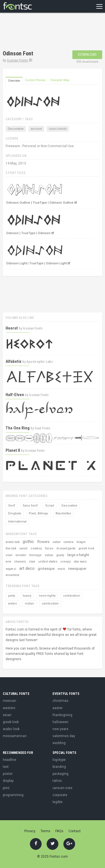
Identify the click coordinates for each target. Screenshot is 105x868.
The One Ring (18, 428)
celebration (72, 596)
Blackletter (63, 513)
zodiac (49, 555)
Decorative (16, 129)
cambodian (50, 604)
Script (50, 506)
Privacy (30, 831)
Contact (75, 831)
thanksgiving (62, 715)
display (8, 781)
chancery (20, 562)
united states (48, 562)
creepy (65, 562)
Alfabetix (14, 361)
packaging (60, 774)
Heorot (12, 328)
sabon (57, 542)
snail (9, 555)
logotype (59, 760)
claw (32, 562)
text (6, 767)
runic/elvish (58, 129)
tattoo (57, 781)
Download (87, 55)
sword (23, 548)
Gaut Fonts (42, 428)
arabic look (13, 542)
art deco (27, 568)
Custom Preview (35, 80)
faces (49, 548)
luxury (27, 596)
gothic (28, 542)
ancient (36, 129)
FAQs (59, 831)
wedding (59, 743)
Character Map (60, 80)
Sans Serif (30, 506)
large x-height (78, 555)
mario (61, 569)
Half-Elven (15, 395)
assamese (12, 575)
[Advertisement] (47, 32)
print (6, 788)
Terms (45, 831)
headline (9, 760)
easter (58, 708)
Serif (12, 506)
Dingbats (15, 513)
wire (8, 562)
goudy (60, 555)
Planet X (13, 450)
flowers (43, 542)
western (9, 708)
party (12, 596)
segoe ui (11, 569)
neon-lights (47, 596)
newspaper (77, 569)
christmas (60, 701)
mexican (9, 701)
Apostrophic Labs (40, 362)
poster (8, 774)
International (17, 522)
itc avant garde (66, 548)
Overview (14, 81)
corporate (60, 795)
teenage (35, 555)
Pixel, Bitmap (38, 513)
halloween (60, 722)
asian (7, 715)
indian (29, 604)
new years (60, 729)
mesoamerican (15, 736)
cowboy (36, 548)
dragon (81, 542)
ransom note (62, 788)
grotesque (46, 569)
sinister (21, 555)
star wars (80, 562)
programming (13, 795)
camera (69, 542)
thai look (11, 548)
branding (59, 767)
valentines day (64, 736)
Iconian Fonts (17, 60)
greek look (86, 548)
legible (58, 802)
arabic (13, 604)
